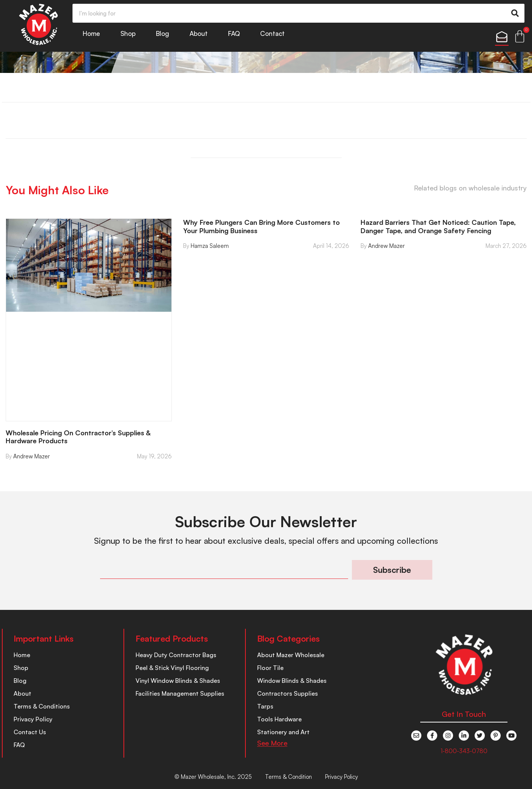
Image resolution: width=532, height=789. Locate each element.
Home (91, 33)
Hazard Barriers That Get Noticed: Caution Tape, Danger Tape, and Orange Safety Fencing (438, 226)
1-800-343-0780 (464, 751)
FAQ (234, 33)
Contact (272, 33)
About (199, 33)
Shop (128, 33)
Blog (163, 33)
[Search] (515, 13)
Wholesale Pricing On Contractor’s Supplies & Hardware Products (78, 437)
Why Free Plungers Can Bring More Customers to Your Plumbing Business (261, 226)
